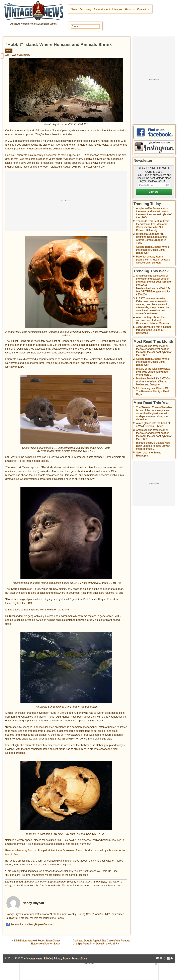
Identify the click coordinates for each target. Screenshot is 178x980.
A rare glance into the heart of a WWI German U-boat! (153, 425)
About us (129, 9)
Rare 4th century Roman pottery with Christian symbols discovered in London (153, 260)
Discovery (85, 9)
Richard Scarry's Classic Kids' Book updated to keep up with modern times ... (153, 446)
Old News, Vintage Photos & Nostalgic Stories (33, 24)
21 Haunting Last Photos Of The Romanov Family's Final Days (152, 391)
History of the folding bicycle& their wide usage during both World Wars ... (153, 372)
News (74, 9)
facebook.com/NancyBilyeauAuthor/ (29, 925)
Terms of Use (79, 958)
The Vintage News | (33, 958)
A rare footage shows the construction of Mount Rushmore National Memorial (153, 320)
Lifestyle (117, 9)
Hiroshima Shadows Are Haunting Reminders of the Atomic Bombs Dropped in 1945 (151, 238)
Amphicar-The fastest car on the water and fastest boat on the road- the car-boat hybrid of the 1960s (154, 213)
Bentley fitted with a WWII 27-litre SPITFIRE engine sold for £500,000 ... (153, 291)
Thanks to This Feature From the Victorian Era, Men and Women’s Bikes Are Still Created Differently (153, 226)
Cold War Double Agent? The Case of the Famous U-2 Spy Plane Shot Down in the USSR (101, 942)
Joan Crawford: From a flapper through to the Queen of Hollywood (154, 330)
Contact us (143, 9)
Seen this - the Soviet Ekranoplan (148, 454)
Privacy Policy (62, 958)
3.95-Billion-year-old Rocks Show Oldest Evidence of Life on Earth (37, 942)
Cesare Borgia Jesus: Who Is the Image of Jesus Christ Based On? (153, 250)
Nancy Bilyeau (24, 55)
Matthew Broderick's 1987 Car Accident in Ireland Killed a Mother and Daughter (153, 381)
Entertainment (102, 9)
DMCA (48, 958)
